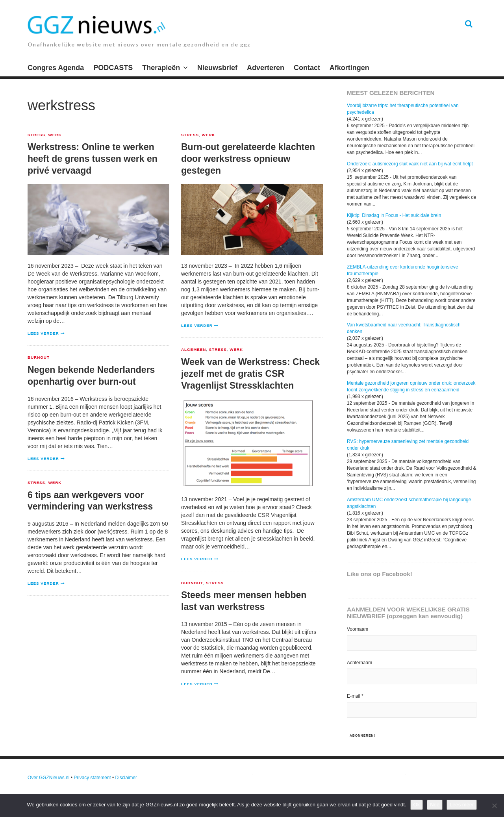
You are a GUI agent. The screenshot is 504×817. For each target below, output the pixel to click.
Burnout (39, 358)
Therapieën (161, 68)
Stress (36, 135)
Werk (55, 135)
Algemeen (194, 350)
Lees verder (43, 333)
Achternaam (359, 663)
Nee (435, 805)
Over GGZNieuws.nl (48, 778)
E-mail (355, 696)
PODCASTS (113, 68)
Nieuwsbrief (217, 68)
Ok (417, 805)
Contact (307, 68)
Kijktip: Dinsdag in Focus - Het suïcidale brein (394, 215)
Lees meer (462, 805)
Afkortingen (349, 68)
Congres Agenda (56, 68)
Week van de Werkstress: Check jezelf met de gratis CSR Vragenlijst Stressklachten (250, 374)
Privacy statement (92, 778)
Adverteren (266, 68)
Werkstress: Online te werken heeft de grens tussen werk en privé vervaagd (93, 159)
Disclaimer (126, 778)
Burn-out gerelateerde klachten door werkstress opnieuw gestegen (248, 159)
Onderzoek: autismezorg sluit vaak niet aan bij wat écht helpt (410, 164)
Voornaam (358, 629)
